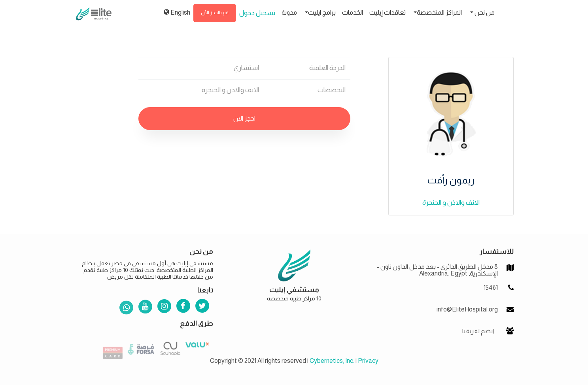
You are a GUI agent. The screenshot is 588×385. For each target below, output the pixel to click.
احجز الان (244, 118)
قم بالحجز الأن (215, 13)
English (177, 12)
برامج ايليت (322, 12)
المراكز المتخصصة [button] (439, 12)
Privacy (368, 361)
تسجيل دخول (257, 13)
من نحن (484, 12)
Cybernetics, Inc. (332, 361)
